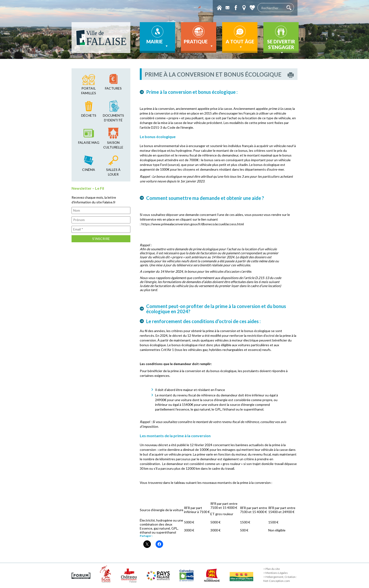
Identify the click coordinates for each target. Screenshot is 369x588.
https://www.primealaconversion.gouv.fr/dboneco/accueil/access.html (193, 224)
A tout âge (240, 44)
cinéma (89, 170)
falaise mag (89, 142)
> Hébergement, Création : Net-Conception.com (280, 579)
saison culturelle (113, 145)
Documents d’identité (113, 118)
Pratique (199, 44)
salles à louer (113, 172)
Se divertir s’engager (281, 46)
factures (113, 88)
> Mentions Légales (276, 573)
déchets (89, 115)
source (174, 165)
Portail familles (89, 91)
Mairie (158, 44)
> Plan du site (272, 569)
